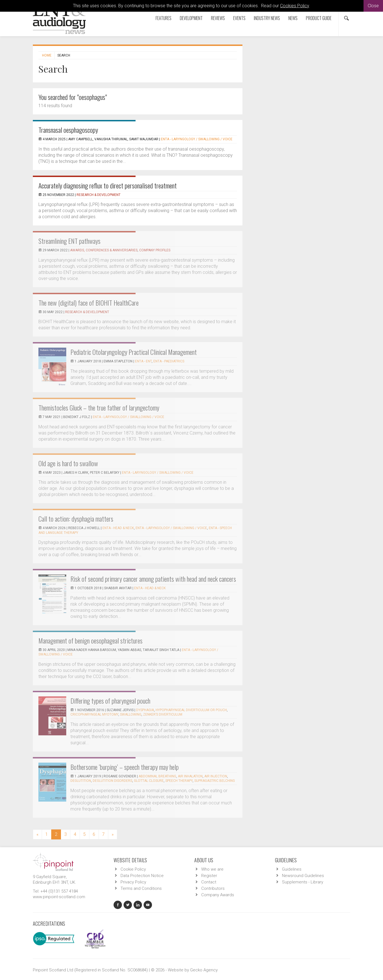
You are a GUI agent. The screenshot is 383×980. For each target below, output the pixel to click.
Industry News (267, 18)
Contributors (213, 888)
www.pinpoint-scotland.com (59, 897)
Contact (209, 882)
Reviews (218, 18)
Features (164, 18)
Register (209, 876)
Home (47, 55)
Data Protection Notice (142, 876)
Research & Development (99, 195)
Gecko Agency (204, 970)
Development (191, 18)
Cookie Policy (133, 869)
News (293, 18)
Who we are (212, 869)
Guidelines (292, 869)
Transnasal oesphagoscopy (68, 130)
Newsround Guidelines (303, 876)
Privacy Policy (133, 882)
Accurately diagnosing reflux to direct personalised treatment (108, 185)
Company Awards (218, 895)
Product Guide (319, 18)
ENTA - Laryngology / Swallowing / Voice (197, 139)
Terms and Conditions (141, 888)
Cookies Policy (294, 6)
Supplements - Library (303, 882)
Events (239, 18)
